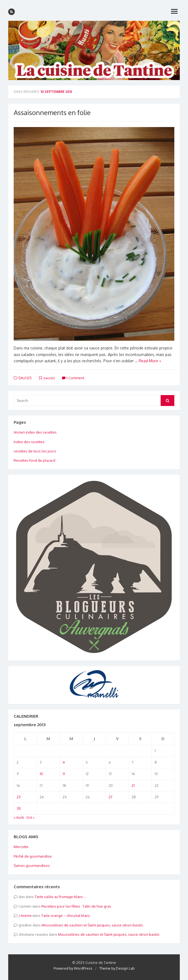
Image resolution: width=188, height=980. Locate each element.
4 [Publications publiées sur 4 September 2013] (64, 762)
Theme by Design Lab (117, 968)
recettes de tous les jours (35, 451)
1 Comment (73, 378)
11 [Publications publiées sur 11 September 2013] (64, 774)
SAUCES (25, 378)
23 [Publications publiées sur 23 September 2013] (19, 797)
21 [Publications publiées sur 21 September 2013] (133, 785)
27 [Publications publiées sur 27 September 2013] (111, 797)
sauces (49, 378)
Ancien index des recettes (35, 432)
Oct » (30, 817)
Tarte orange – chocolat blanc (66, 916)
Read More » (150, 361)
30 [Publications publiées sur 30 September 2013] (19, 808)
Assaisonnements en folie (52, 112)
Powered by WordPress (73, 968)
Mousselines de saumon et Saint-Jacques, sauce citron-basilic (92, 925)
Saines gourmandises (32, 866)
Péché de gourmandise (33, 856)
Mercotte (21, 847)
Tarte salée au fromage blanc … (60, 897)
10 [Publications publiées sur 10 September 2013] (41, 774)
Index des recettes (29, 442)
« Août (19, 817)
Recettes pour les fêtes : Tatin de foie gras (76, 906)
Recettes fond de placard (34, 460)
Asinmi (26, 916)
